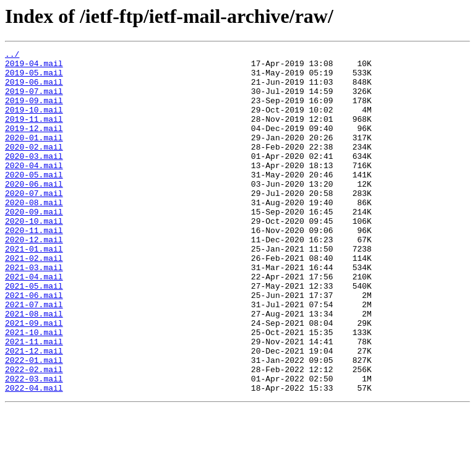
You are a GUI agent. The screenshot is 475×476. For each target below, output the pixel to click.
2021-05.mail (34, 334)
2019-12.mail (34, 145)
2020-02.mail (34, 167)
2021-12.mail (34, 412)
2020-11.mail (34, 267)
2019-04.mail (34, 67)
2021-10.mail (34, 389)
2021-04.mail (34, 323)
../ (12, 56)
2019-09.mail (34, 111)
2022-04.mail (34, 456)
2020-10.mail (34, 256)
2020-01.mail (34, 156)
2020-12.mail (34, 278)
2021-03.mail (34, 312)
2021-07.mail (34, 356)
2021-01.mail (34, 289)
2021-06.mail (34, 345)
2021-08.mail (34, 367)
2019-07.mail (34, 100)
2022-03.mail (34, 445)
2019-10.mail (34, 122)
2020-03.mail (34, 178)
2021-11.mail (34, 401)
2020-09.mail (34, 245)
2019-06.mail (34, 89)
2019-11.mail (34, 134)
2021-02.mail (34, 300)
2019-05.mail (34, 78)
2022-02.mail (34, 434)
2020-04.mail (34, 189)
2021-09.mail (34, 378)
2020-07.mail (34, 223)
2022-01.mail (34, 423)
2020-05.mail (34, 200)
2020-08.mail (34, 234)
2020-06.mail (34, 211)
